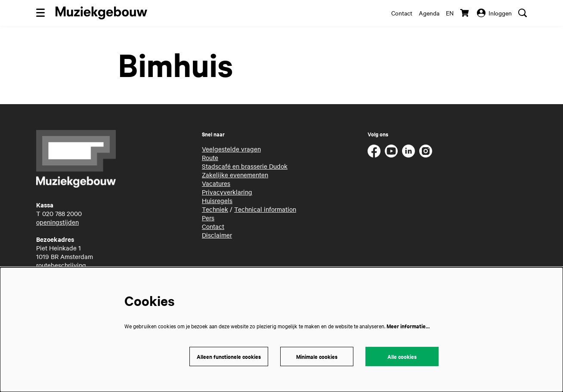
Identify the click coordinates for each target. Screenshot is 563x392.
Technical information (265, 209)
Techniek (215, 209)
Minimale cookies (317, 357)
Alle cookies (402, 357)
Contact (402, 13)
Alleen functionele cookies (229, 357)
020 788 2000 (62, 213)
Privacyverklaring (227, 192)
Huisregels (217, 201)
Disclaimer (217, 235)
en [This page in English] (450, 13)
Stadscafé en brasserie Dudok (245, 166)
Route (210, 157)
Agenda (429, 13)
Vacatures (216, 183)
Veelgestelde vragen (231, 149)
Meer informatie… (408, 326)
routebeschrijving (61, 265)
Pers (208, 218)
